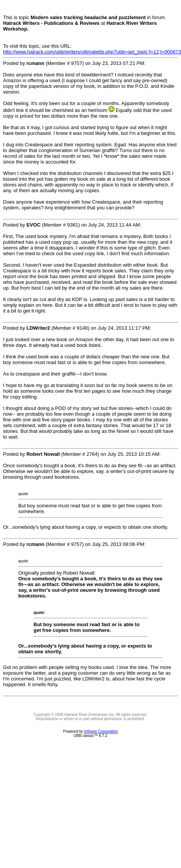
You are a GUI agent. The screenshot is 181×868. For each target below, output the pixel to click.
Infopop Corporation (101, 731)
